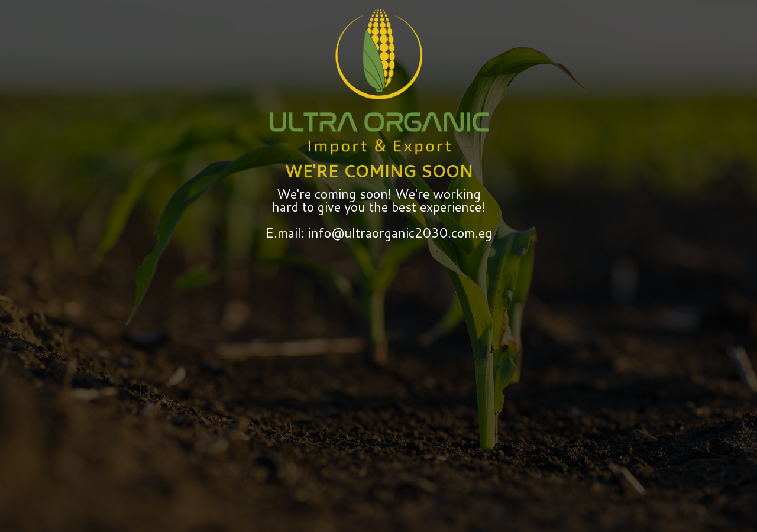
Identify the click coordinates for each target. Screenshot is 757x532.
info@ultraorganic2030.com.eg (398, 233)
